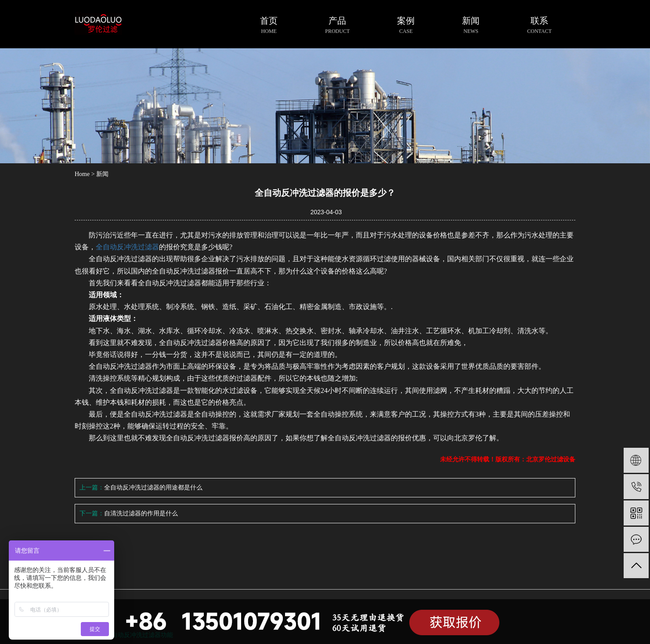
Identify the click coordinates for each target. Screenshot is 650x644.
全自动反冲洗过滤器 (127, 247)
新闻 (102, 174)
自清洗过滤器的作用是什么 (141, 513)
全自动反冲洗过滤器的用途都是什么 (153, 487)
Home (82, 174)
